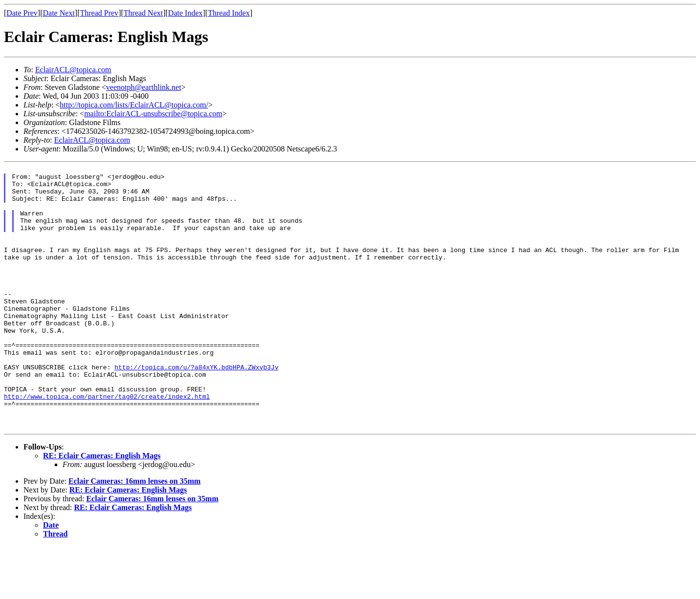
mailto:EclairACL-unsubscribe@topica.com (153, 114)
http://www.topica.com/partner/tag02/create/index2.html (107, 443)
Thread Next (143, 13)
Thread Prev (99, 13)
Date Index (186, 13)
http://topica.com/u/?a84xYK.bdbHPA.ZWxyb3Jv (196, 408)
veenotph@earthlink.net (144, 87)
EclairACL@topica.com (73, 70)
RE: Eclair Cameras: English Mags (102, 508)
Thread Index (229, 13)
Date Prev (22, 13)
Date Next (59, 13)
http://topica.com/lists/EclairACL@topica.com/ (134, 105)
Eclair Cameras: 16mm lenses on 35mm (134, 534)
